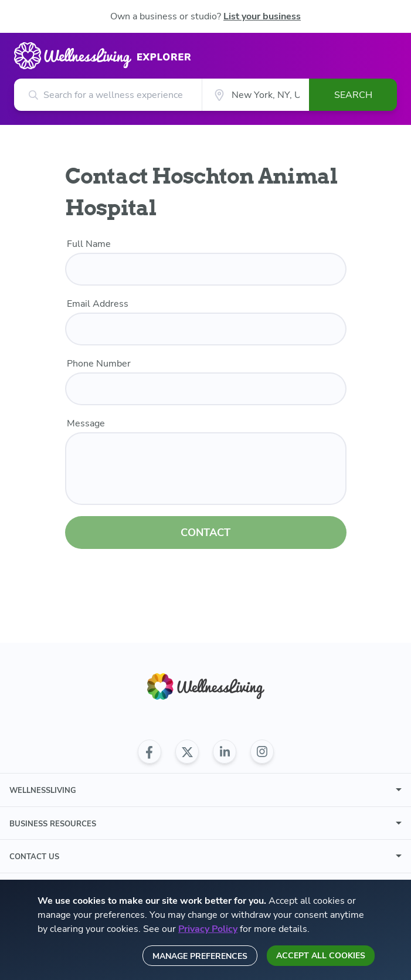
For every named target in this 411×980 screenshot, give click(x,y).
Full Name (89, 244)
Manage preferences (200, 956)
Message (86, 423)
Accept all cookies (321, 956)
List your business (262, 16)
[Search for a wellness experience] (108, 95)
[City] (255, 95)
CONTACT (205, 533)
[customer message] (206, 469)
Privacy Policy (208, 929)
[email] (206, 329)
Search (353, 95)
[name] (206, 269)
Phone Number (99, 364)
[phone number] (206, 389)
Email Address (98, 304)
